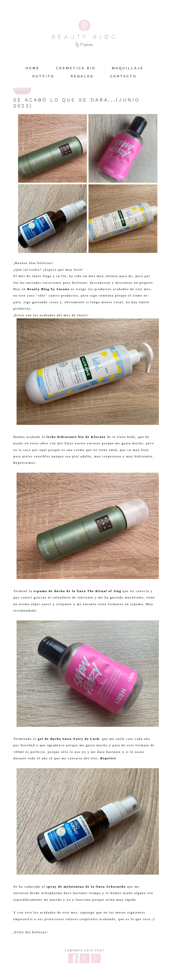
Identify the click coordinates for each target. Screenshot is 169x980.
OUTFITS (43, 76)
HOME (32, 68)
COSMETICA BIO (76, 68)
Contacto (123, 76)
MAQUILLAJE (128, 68)
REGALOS (82, 76)
